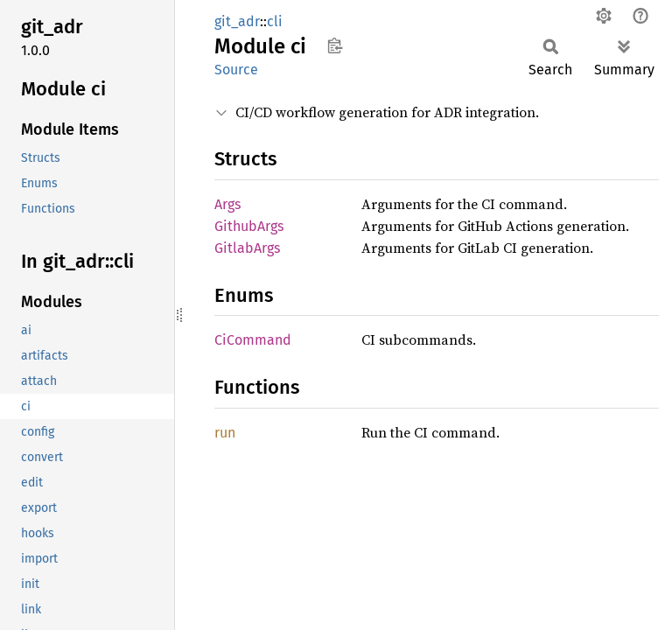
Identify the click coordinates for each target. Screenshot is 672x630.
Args (227, 204)
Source (236, 70)
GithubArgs (249, 226)
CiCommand (253, 340)
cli (275, 21)
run (225, 433)
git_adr (237, 21)
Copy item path (335, 45)
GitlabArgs (247, 248)
